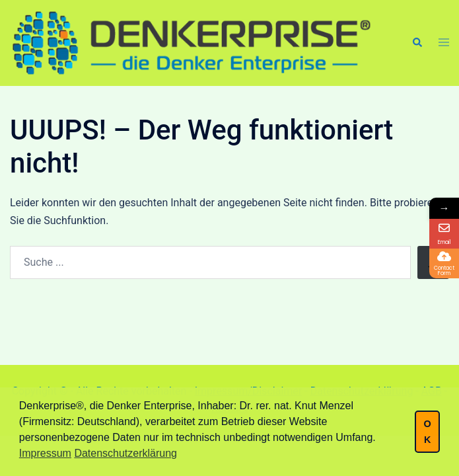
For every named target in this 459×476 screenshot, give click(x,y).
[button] (417, 43)
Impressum (45, 453)
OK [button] (427, 432)
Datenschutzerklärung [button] (125, 453)
